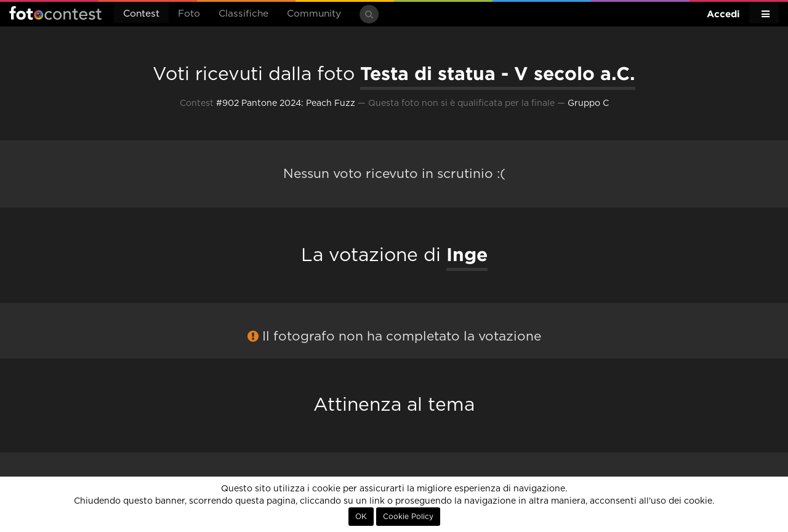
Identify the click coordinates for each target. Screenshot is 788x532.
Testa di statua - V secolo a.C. (498, 73)
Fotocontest (55, 13)
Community (314, 14)
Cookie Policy (408, 517)
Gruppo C (588, 103)
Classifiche (243, 14)
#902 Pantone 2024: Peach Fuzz (286, 103)
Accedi (723, 14)
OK (361, 517)
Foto (189, 14)
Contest (141, 14)
